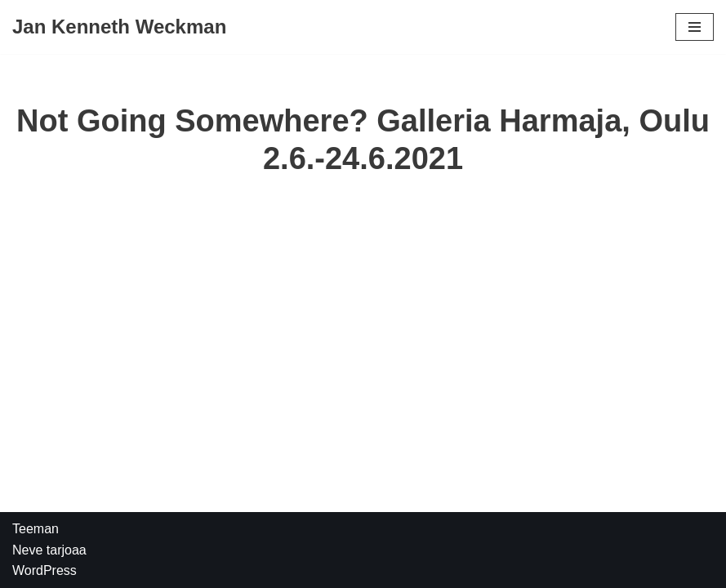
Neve (27, 550)
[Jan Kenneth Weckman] (119, 27)
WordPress (45, 570)
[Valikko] (695, 27)
